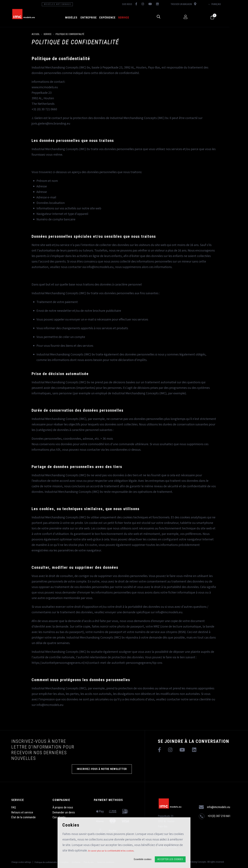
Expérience (115, 17)
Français (232, 4)
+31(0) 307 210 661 (215, 816)
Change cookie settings (21, 862)
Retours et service (22, 812)
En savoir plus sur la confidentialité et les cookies (111, 851)
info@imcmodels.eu (215, 807)
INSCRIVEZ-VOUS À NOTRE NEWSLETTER (102, 769)
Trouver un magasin (197, 4)
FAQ (14, 807)
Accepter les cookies (170, 859)
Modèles (79, 17)
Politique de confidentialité (70, 34)
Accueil (36, 34)
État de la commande (24, 817)
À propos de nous (63, 807)
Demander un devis (64, 812)
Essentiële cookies (143, 859)
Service (131, 17)
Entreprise (96, 17)
